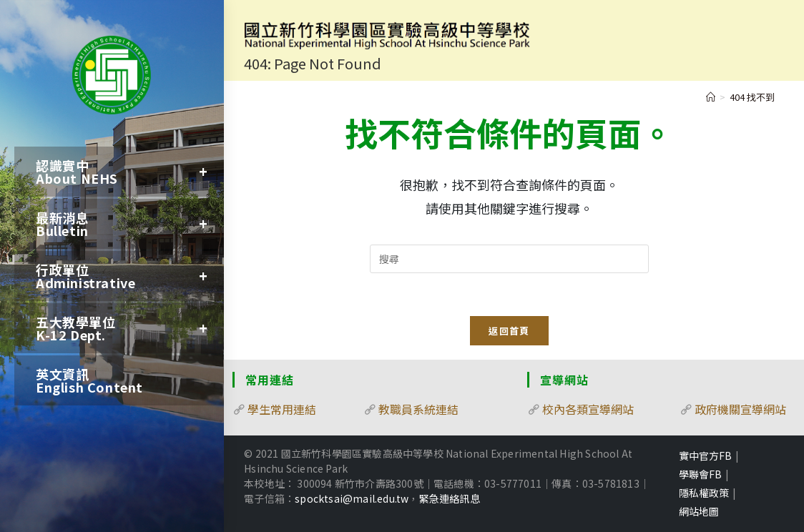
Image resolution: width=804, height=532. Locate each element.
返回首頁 (509, 331)
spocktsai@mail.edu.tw (352, 498)
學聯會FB (700, 474)
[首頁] (711, 97)
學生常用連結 (282, 409)
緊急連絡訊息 (450, 498)
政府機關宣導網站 (740, 409)
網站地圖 (699, 511)
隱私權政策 (704, 493)
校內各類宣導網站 (588, 409)
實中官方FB (705, 455)
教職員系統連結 (418, 409)
